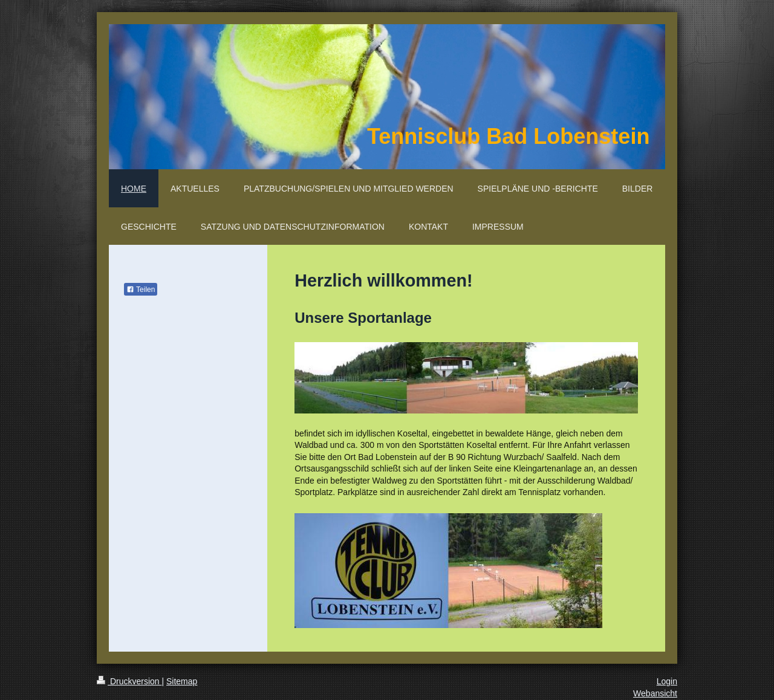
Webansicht (655, 693)
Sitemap (182, 681)
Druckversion (129, 681)
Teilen (141, 290)
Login (667, 681)
